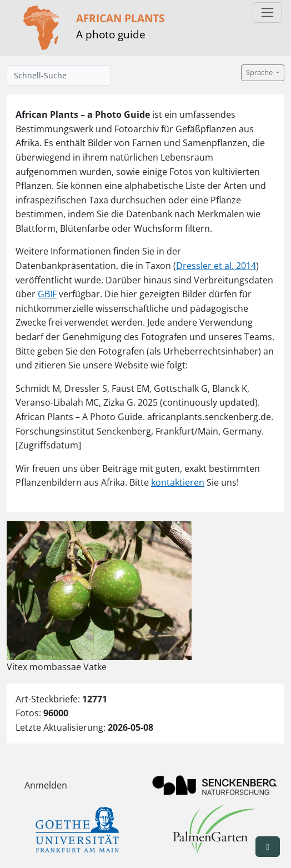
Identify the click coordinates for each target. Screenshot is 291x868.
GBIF (47, 294)
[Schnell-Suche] (59, 75)
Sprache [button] (260, 73)
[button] (268, 847)
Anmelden (46, 785)
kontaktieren (178, 482)
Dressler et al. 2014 (216, 266)
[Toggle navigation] (267, 13)
